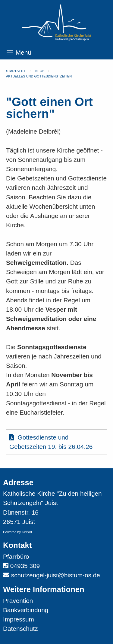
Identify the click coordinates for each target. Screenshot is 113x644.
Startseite (16, 71)
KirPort (27, 532)
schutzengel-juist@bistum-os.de (56, 575)
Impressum (19, 619)
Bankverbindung (26, 610)
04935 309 (25, 566)
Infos (39, 71)
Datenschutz (20, 629)
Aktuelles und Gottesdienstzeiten (39, 76)
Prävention (18, 601)
